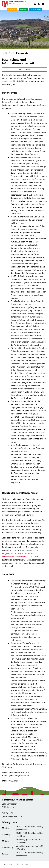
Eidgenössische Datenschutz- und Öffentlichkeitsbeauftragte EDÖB (18, 555)
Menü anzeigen (25, 70)
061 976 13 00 (8, 813)
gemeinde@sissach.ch (12, 817)
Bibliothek (23, 10)
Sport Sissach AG (36, 10)
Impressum (7, 864)
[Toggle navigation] (47, 4)
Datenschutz (22, 864)
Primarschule (12, 10)
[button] (35, 4)
